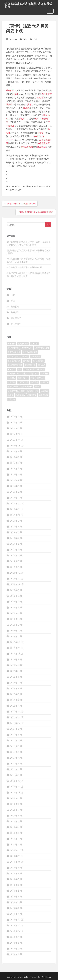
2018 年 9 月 (16, 937)
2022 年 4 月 (16, 688)
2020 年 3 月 (16, 833)
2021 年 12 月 (17, 711)
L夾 (37, 119)
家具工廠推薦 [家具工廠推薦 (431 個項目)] (38, 361)
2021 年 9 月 (16, 729)
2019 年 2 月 (16, 908)
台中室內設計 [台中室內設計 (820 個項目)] (27, 348)
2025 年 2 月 (16, 492)
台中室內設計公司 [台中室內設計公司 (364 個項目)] (42, 348)
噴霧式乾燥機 (27, 147)
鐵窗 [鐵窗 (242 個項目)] (23, 391)
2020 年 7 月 (16, 810)
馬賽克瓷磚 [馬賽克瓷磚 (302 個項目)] (32, 395)
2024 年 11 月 (17, 509)
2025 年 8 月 (16, 457)
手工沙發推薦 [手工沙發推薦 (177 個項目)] (13, 374)
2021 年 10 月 (17, 723)
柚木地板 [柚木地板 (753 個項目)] (11, 378)
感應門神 (10, 90)
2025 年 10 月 (17, 446)
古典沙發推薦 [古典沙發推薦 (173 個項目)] (13, 348)
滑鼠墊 (22, 119)
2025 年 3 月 (16, 486)
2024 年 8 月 (16, 526)
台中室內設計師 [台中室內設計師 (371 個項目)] (14, 352)
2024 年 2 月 (16, 561)
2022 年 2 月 (16, 700)
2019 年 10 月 (17, 862)
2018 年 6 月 (16, 954)
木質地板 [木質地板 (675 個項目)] (44, 374)
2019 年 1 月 (16, 914)
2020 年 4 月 (16, 827)
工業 (35, 39)
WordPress (46, 977)
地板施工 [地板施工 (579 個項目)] (25, 356)
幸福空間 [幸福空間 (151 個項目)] (11, 369)
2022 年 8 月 (16, 665)
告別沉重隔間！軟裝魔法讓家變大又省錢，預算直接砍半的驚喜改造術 (29, 260)
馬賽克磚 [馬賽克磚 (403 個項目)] (11, 399)
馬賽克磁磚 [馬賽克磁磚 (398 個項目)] (43, 395)
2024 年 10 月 (17, 515)
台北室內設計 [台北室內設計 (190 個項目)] (13, 356)
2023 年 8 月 (16, 596)
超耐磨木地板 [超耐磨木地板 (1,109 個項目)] (13, 391)
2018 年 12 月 (17, 920)
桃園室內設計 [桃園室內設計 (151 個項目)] (23, 378)
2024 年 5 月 (16, 544)
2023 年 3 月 (16, 625)
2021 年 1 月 (16, 775)
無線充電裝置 (43, 143)
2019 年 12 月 (17, 850)
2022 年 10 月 (17, 654)
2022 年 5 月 (16, 683)
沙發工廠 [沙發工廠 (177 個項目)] (11, 382)
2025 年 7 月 (16, 463)
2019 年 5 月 (16, 891)
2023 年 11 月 (17, 578)
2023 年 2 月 (16, 631)
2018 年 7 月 (16, 948)
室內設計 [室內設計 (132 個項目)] (27, 361)
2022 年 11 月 (17, 648)
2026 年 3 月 (16, 417)
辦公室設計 (16, 324)
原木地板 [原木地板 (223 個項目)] (11, 344)
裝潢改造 (15, 306)
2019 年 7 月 (16, 879)
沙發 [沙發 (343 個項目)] (33, 378)
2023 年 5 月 (16, 613)
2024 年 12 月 (17, 503)
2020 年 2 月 (16, 839)
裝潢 (13, 301)
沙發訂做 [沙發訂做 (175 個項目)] (44, 382)
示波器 (28, 104)
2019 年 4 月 (16, 896)
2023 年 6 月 (16, 607)
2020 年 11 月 (17, 787)
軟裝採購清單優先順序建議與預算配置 (24, 267)
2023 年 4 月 (16, 619)
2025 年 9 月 (16, 451)
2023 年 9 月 (16, 590)
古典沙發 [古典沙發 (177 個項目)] (35, 344)
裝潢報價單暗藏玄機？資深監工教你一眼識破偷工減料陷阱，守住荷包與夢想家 (29, 243)
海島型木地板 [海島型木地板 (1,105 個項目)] (27, 387)
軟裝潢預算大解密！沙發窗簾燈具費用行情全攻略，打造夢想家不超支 (29, 274)
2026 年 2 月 (16, 422)
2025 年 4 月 (16, 480)
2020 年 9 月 (16, 798)
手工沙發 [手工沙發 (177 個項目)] (41, 369)
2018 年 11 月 (17, 925)
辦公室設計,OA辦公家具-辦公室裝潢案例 (28, 5)
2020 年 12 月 (17, 781)
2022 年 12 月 (17, 642)
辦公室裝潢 (16, 318)
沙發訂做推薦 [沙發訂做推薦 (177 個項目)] (13, 387)
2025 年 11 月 (17, 440)
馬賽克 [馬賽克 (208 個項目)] (11, 395)
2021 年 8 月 (16, 735)
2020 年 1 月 (16, 844)
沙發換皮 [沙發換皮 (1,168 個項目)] (35, 382)
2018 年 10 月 (17, 931)
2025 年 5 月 (16, 474)
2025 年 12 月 (17, 434)
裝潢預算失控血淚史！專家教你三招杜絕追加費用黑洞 (29, 252)
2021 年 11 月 (17, 717)
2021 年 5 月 (16, 752)
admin (25, 39)
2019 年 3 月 (16, 902)
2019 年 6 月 (16, 885)
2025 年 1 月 (16, 498)
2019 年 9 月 (16, 868)
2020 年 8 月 (16, 804)
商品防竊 (41, 147)
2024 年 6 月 (16, 538)
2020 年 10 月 (17, 792)
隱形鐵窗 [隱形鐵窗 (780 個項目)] (44, 391)
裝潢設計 (15, 312)
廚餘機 (15, 94)
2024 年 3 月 (16, 555)
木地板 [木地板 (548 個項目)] (24, 374)
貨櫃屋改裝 (47, 94)
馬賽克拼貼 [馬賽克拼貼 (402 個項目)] (20, 395)
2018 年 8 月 (16, 943)
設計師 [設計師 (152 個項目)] (37, 387)
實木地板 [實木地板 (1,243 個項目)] (42, 365)
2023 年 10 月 (17, 584)
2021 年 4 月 (16, 758)
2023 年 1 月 (16, 636)
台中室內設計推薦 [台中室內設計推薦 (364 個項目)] (30, 352)
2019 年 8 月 (16, 873)
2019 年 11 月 (17, 856)
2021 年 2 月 (16, 769)
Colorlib (27, 977)
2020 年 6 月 (16, 816)
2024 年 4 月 (16, 550)
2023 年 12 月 (17, 573)
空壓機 (40, 97)
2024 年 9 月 (16, 521)
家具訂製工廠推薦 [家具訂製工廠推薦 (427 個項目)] (15, 365)
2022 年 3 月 (16, 694)
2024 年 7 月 (16, 532)
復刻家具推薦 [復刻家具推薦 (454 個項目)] (29, 369)
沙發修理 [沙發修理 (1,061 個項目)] (41, 378)
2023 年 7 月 (16, 602)
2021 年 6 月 (16, 746)
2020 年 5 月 (16, 821)
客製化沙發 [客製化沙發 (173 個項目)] (35, 356)
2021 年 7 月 (16, 740)
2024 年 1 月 (16, 567)
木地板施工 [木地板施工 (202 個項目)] (34, 374)
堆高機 (26, 108)
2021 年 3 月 (16, 763)
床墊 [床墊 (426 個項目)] (19, 369)
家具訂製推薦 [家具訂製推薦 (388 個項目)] (30, 365)
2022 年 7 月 (16, 671)
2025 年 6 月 (16, 469)
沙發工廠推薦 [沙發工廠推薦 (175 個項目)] (23, 382)
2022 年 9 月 (16, 659)
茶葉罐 (9, 104)
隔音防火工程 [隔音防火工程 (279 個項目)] (33, 391)
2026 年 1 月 (16, 428)
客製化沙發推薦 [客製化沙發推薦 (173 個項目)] (14, 361)
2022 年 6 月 (16, 677)
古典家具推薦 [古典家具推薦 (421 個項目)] (23, 344)
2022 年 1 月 (16, 706)
